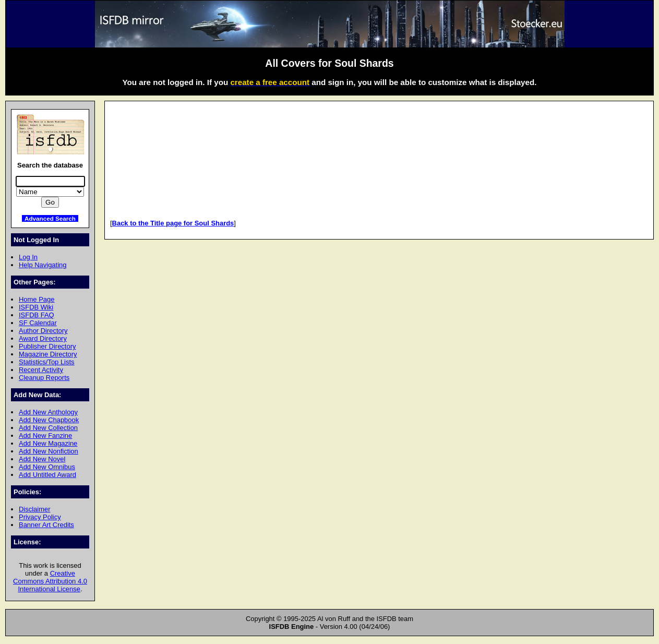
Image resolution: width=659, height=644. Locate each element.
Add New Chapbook (49, 420)
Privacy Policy (40, 517)
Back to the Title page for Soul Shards (173, 223)
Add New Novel (42, 459)
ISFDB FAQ (37, 315)
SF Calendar (38, 323)
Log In (28, 257)
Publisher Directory (47, 346)
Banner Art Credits (46, 525)
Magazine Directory (48, 354)
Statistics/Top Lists (47, 362)
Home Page (37, 299)
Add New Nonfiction (49, 451)
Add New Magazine (48, 443)
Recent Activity (41, 370)
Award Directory (43, 338)
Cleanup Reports (44, 378)
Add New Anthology (48, 412)
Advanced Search (50, 218)
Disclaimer (34, 509)
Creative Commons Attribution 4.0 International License (50, 581)
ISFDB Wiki (36, 307)
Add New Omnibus (47, 467)
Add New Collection (48, 428)
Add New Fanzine (45, 436)
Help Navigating (43, 265)
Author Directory (43, 331)
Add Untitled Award (47, 475)
